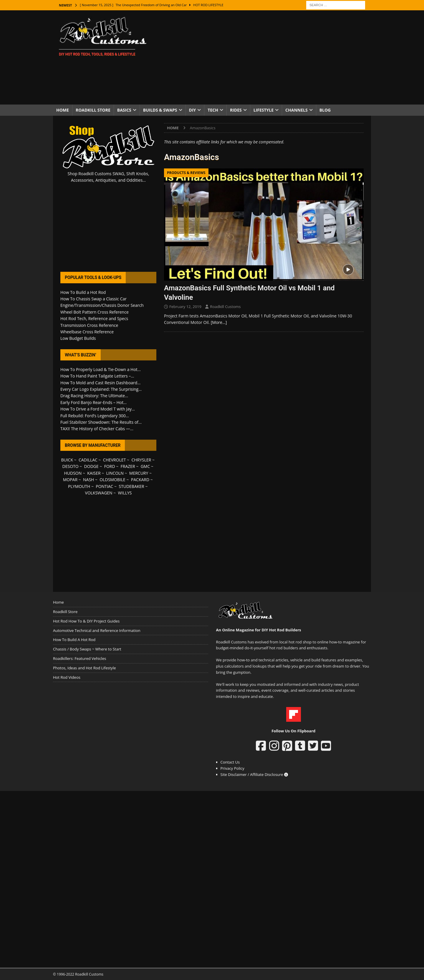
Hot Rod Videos (67, 677)
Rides (236, 110)
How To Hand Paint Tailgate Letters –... (97, 376)
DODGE (91, 466)
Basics (124, 110)
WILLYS (125, 493)
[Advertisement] (263, 57)
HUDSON (73, 473)
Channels (297, 110)
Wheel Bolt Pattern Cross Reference (95, 312)
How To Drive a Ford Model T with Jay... (98, 409)
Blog (325, 110)
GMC (145, 466)
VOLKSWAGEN (99, 493)
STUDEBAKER (131, 486)
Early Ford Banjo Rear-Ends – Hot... (93, 402)
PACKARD (140, 480)
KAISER (94, 473)
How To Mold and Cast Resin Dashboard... (100, 383)
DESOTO (71, 466)
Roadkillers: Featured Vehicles (79, 658)
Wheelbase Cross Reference (87, 332)
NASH (88, 480)
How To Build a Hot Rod (83, 292)
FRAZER (128, 466)
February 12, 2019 (185, 307)
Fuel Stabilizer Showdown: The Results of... (101, 422)
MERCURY (139, 473)
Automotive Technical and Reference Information (97, 630)
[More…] (219, 322)
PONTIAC (104, 486)
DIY (193, 110)
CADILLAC (88, 460)
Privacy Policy (232, 768)
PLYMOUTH (79, 486)
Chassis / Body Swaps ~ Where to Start (87, 649)
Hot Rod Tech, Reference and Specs (94, 318)
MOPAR (70, 480)
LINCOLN (115, 473)
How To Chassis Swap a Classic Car (93, 299)
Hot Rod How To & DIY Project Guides (86, 621)
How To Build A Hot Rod (74, 640)
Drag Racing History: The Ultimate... (94, 396)
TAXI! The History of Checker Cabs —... (97, 429)
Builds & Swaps (160, 110)
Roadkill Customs (225, 307)
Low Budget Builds (78, 338)
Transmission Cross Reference (89, 325)
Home (63, 110)
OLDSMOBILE (112, 480)
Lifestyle (264, 110)
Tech (213, 110)
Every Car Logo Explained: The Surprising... (101, 389)
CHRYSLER (141, 460)
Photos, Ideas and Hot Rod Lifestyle (84, 668)
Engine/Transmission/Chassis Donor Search (102, 305)
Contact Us (230, 762)
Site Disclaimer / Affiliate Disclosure (254, 774)
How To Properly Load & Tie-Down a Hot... (101, 369)
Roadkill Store (93, 110)
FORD (110, 466)
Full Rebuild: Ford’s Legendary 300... (95, 416)
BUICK (67, 460)
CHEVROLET (115, 460)
